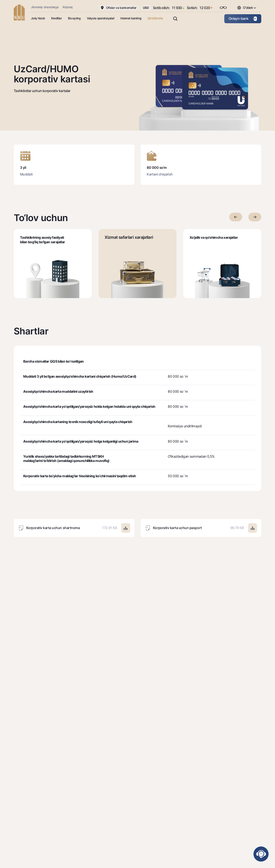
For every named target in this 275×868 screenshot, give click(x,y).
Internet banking (131, 18)
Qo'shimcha (155, 18)
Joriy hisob (38, 18)
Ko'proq (68, 7)
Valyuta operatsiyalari (101, 18)
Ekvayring (74, 18)
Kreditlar (56, 18)
